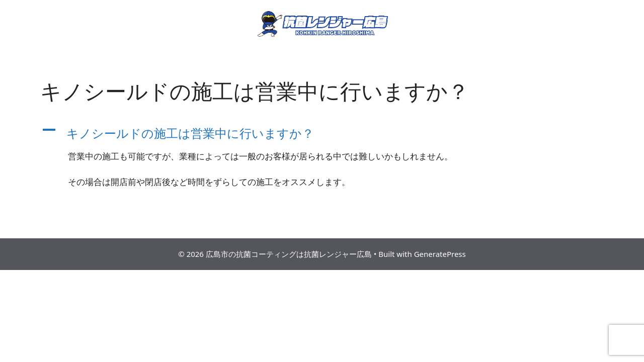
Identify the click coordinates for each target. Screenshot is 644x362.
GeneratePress (440, 254)
